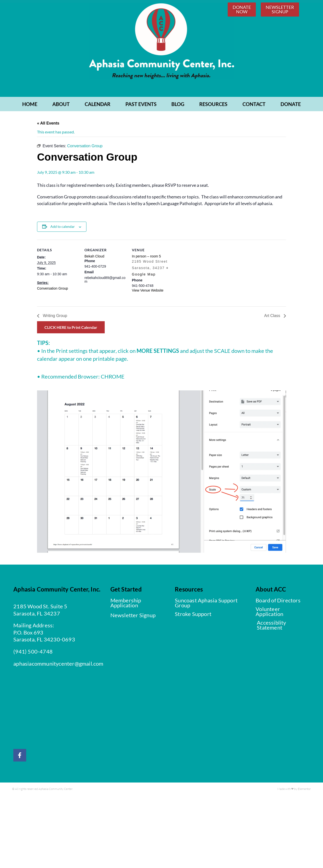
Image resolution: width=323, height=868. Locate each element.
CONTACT (254, 105)
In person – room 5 (146, 257)
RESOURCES (213, 105)
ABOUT (61, 105)
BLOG (178, 105)
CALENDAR (98, 105)
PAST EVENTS (141, 105)
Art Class (273, 317)
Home (30, 105)
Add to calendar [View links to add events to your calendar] (63, 227)
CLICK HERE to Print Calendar (71, 328)
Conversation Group (52, 289)
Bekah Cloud (94, 257)
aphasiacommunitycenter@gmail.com (58, 664)
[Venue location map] (205, 275)
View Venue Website (148, 291)
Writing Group (54, 317)
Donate (291, 105)
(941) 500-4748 (33, 652)
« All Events (48, 124)
